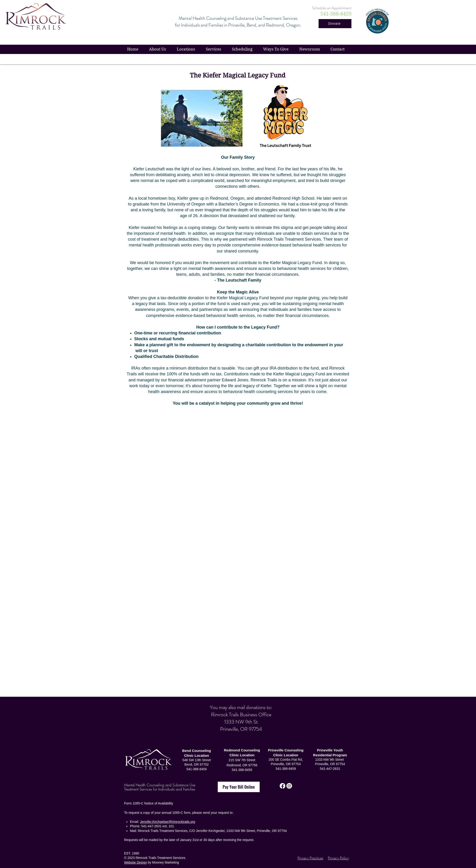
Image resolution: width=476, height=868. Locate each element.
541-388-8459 (286, 769)
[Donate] (335, 24)
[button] (276, 49)
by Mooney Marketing (163, 862)
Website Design (136, 862)
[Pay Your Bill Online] (239, 787)
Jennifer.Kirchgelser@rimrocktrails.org (168, 822)
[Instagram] (289, 786)
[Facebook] (282, 786)
